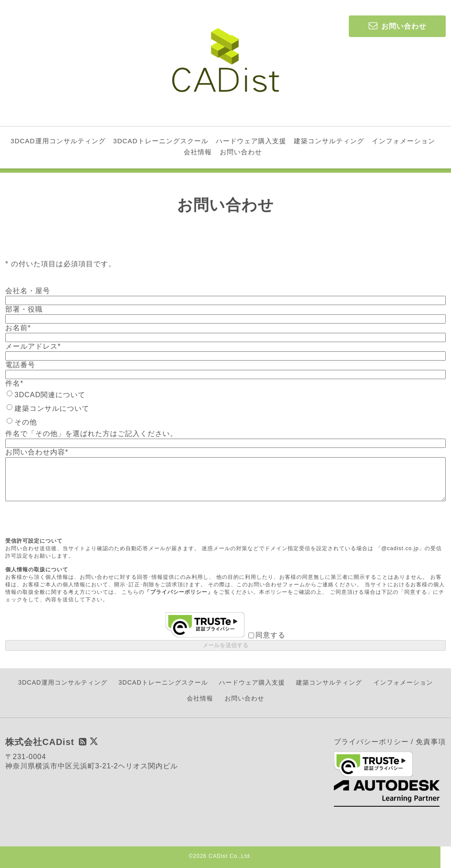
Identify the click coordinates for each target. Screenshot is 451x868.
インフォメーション (403, 141)
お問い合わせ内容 (37, 452)
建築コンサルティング (329, 141)
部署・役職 (24, 309)
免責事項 (431, 742)
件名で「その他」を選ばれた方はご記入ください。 (91, 434)
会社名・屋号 (28, 291)
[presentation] (72, 520)
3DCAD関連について (50, 395)
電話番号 (20, 365)
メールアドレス (33, 346)
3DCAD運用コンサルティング (58, 141)
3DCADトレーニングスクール (161, 141)
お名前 (18, 328)
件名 (14, 383)
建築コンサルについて (52, 408)
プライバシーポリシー (371, 742)
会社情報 (198, 152)
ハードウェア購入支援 (251, 141)
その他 (26, 422)
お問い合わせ (241, 152)
